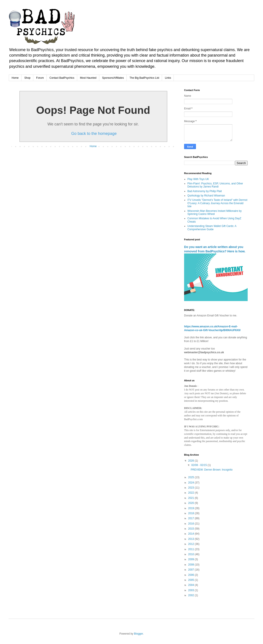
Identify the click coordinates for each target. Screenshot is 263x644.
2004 (192, 585)
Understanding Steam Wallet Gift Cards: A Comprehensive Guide (212, 228)
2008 (192, 565)
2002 (192, 595)
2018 (192, 513)
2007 (192, 570)
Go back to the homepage (94, 134)
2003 (192, 590)
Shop (27, 78)
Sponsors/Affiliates (113, 78)
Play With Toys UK (198, 179)
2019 (192, 508)
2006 (192, 575)
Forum (40, 78)
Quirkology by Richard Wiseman (206, 196)
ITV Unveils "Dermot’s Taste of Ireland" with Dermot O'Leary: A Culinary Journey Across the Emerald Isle (217, 203)
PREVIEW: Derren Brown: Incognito (212, 470)
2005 (192, 580)
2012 (192, 544)
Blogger (138, 634)
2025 (192, 477)
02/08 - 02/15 (199, 465)
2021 (192, 498)
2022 (192, 493)
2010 (192, 554)
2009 (192, 559)
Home (15, 78)
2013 (192, 539)
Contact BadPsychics (62, 78)
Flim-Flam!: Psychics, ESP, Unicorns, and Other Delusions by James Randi (215, 185)
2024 (192, 483)
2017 (192, 518)
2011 (192, 549)
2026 (192, 461)
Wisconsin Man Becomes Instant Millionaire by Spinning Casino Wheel (214, 212)
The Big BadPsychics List (144, 78)
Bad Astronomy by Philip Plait (205, 191)
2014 (192, 534)
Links (168, 78)
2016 (192, 524)
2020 (192, 503)
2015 (192, 529)
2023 (192, 488)
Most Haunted (88, 78)
